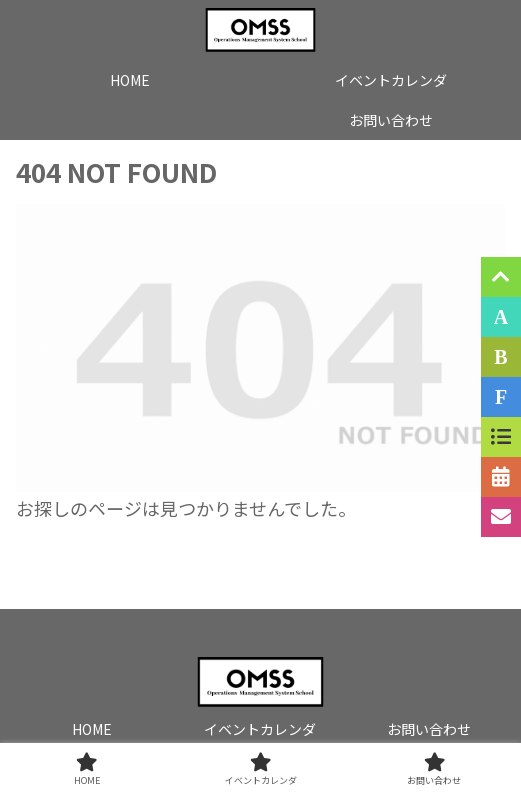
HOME (92, 729)
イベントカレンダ (260, 729)
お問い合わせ (429, 729)
